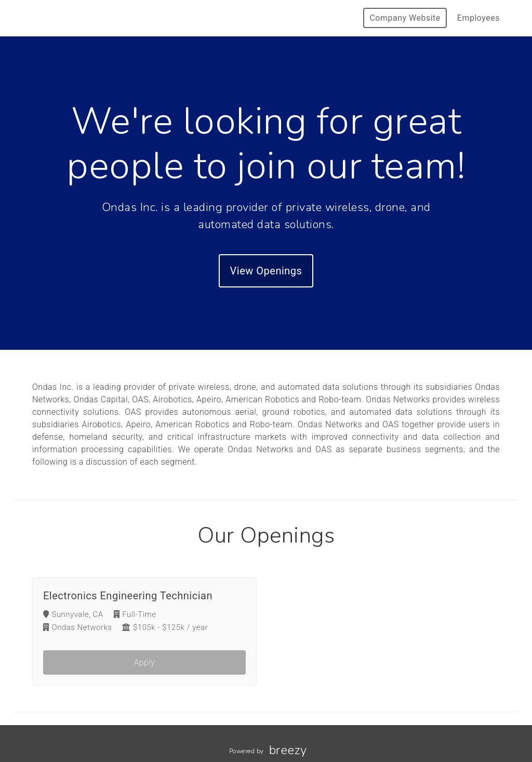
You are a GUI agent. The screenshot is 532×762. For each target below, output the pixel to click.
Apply (145, 662)
